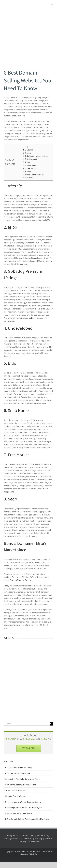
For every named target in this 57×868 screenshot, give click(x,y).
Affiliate (48, 839)
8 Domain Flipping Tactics (20, 580)
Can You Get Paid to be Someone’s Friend (23, 779)
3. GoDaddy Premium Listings (36, 156)
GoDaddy (33, 318)
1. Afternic (29, 150)
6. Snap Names (31, 165)
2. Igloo (28, 153)
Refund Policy (43, 835)
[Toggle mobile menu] (52, 4)
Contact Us (28, 839)
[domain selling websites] (28, 40)
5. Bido (28, 162)
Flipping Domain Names (16, 796)
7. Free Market (31, 168)
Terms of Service (27, 835)
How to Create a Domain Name (19, 813)
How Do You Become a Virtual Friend (21, 785)
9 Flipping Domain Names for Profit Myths (24, 808)
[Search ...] (27, 724)
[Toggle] (28, 147)
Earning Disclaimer (12, 839)
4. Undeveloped (31, 159)
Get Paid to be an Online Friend (19, 768)
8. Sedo (28, 171)
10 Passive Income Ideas (16, 790)
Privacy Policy (12, 835)
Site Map (39, 839)
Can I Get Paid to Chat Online (18, 773)
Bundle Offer (34, 842)
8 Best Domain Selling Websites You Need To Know (27, 819)
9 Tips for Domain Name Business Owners (23, 802)
